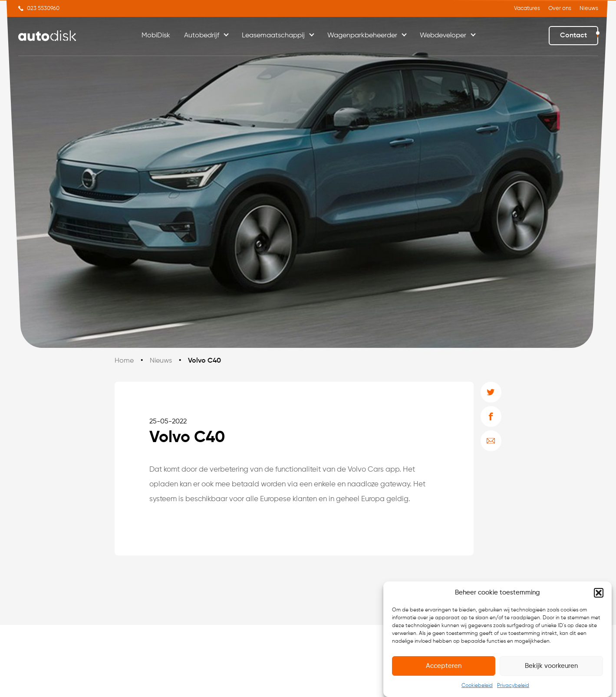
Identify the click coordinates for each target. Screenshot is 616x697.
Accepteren (444, 667)
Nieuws (589, 8)
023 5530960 (43, 8)
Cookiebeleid (477, 687)
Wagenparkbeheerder (362, 36)
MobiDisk (156, 36)
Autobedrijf (202, 36)
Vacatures (527, 8)
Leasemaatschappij (273, 36)
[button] (599, 594)
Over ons (560, 8)
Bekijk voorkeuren (551, 667)
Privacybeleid (513, 687)
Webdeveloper (443, 36)
